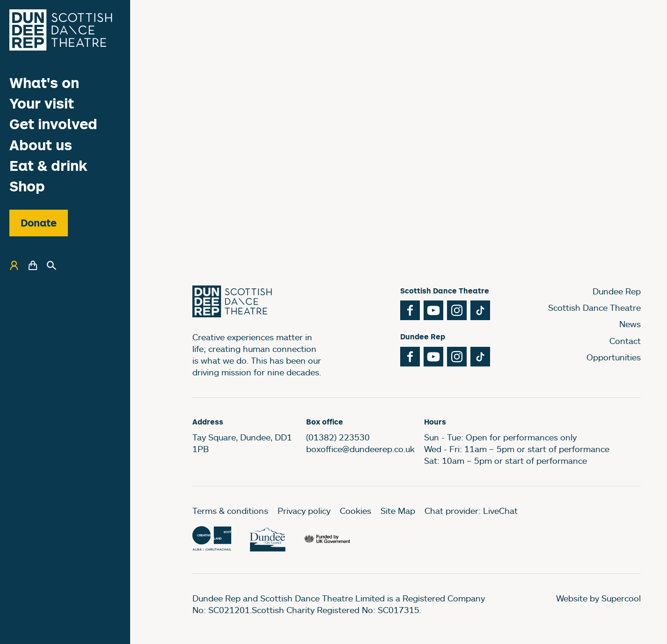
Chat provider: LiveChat (471, 511)
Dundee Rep (617, 291)
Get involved (53, 124)
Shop (27, 186)
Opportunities (614, 357)
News (630, 324)
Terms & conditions (230, 511)
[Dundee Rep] (61, 30)
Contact (625, 341)
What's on (44, 83)
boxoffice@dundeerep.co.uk (360, 449)
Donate (39, 223)
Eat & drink (48, 165)
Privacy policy (304, 511)
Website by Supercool (598, 598)
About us (41, 145)
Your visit (42, 103)
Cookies (355, 511)
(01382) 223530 (338, 437)
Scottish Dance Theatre (594, 307)
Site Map (398, 511)
